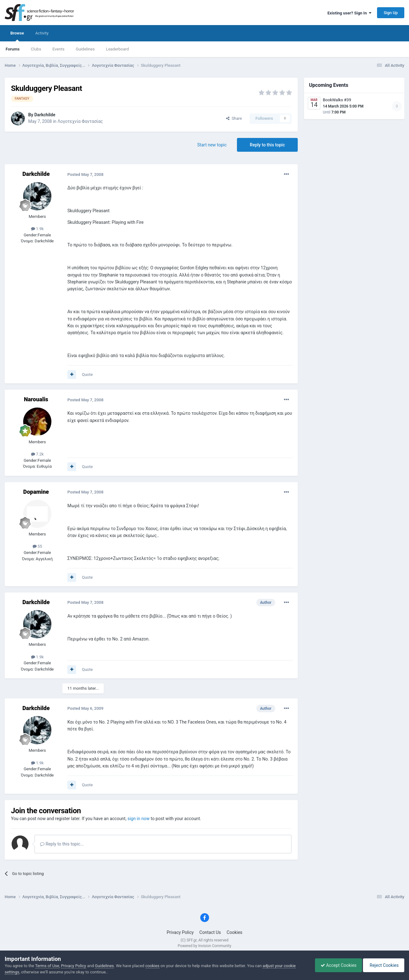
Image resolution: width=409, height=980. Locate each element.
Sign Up (391, 13)
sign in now (139, 819)
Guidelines (85, 49)
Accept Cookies (336, 965)
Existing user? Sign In (349, 13)
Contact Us (210, 932)
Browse (17, 36)
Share (234, 118)
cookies (152, 966)
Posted (85, 174)
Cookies (234, 932)
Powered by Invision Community (204, 946)
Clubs (36, 49)
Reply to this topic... (62, 844)
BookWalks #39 (337, 100)
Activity (42, 33)
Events (58, 49)
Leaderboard (117, 49)
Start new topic (212, 145)
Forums (13, 49)
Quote (87, 374)
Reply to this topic (267, 145)
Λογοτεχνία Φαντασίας (80, 121)
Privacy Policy (180, 932)
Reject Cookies (383, 965)
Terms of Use (47, 966)
